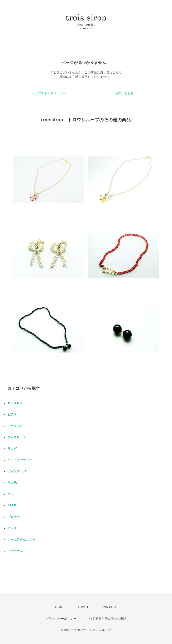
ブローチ (14, 517)
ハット (12, 494)
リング (12, 449)
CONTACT (109, 607)
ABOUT (83, 607)
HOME (60, 607)
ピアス (12, 414)
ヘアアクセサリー (20, 460)
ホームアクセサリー (21, 540)
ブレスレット (17, 437)
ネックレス (15, 403)
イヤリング (15, 426)
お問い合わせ (124, 93)
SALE (12, 505)
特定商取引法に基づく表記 (108, 619)
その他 (12, 483)
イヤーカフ (15, 551)
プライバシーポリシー (61, 619)
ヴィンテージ (17, 471)
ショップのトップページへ (48, 93)
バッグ (12, 528)
